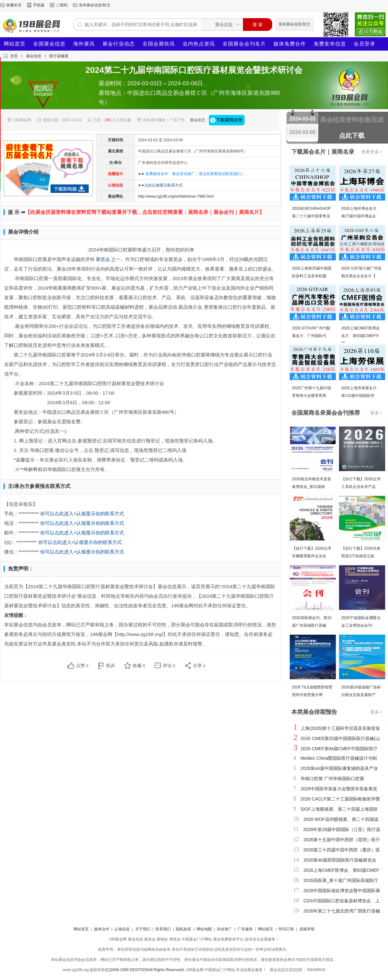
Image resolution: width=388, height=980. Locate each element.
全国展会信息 (49, 44)
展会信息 (34, 56)
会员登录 (364, 44)
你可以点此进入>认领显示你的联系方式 (82, 514)
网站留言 (266, 929)
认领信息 (122, 929)
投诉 (110, 666)
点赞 (82, 666)
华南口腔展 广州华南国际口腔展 (332, 779)
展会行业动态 (119, 44)
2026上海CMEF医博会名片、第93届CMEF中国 (360, 336)
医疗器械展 (59, 56)
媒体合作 (102, 929)
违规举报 (307, 929)
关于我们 (143, 929)
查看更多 (372, 152)
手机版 (39, 5)
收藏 (139, 666)
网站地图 (204, 929)
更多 (377, 413)
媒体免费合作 (290, 44)
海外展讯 (84, 44)
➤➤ (191, 174)
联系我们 (163, 929)
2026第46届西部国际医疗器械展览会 (340, 860)
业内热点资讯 (199, 44)
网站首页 (15, 44)
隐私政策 (184, 929)
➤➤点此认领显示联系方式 (160, 185)
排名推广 (225, 929)
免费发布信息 (330, 44)
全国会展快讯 (159, 44)
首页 (14, 56)
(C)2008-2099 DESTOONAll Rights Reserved (143, 970)
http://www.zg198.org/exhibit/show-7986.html (176, 196)
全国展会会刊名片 (244, 44)
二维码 (62, 5)
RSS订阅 (286, 929)
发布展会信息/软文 (95, 5)
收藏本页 (14, 5)
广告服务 (245, 929)
